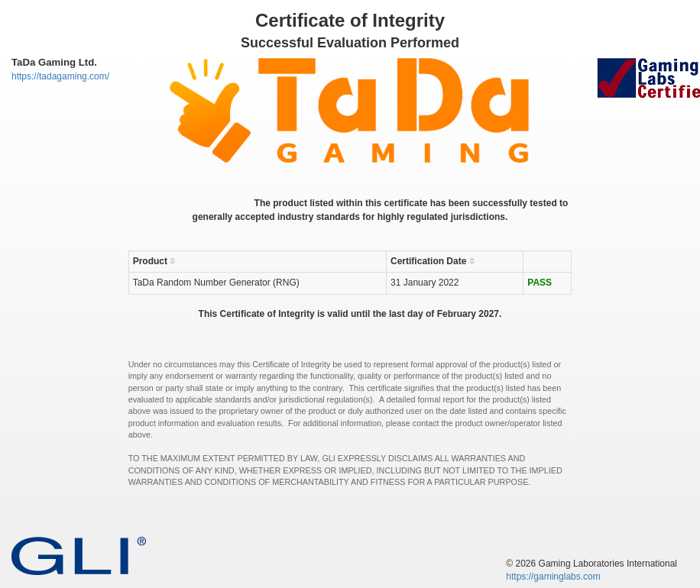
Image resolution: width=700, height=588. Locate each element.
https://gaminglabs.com (553, 577)
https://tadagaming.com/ (60, 76)
